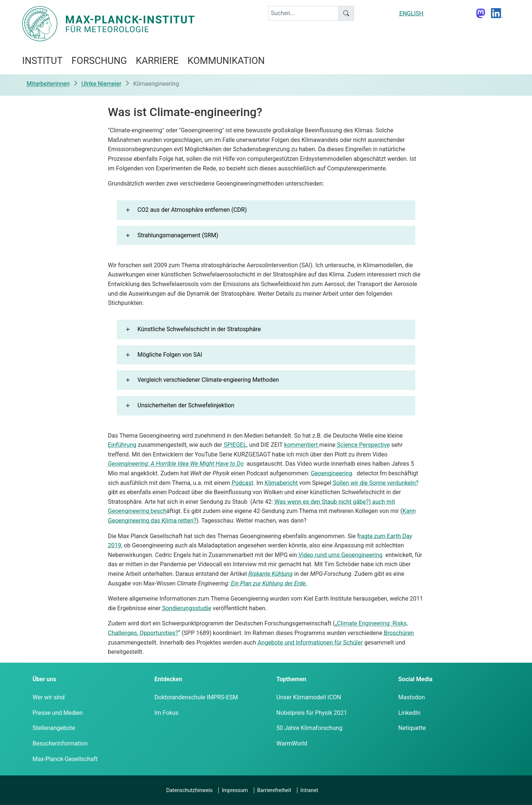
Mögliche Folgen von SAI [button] (170, 355)
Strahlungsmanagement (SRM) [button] (178, 235)
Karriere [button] (157, 61)
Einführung (122, 445)
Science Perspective (363, 445)
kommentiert (302, 445)
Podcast (243, 483)
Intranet (309, 790)
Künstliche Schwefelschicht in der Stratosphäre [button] (199, 329)
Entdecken (168, 679)
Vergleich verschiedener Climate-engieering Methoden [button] (208, 380)
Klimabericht (281, 483)
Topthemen (291, 679)
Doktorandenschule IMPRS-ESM (196, 697)
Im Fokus (166, 713)
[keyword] (303, 13)
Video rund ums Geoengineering (340, 555)
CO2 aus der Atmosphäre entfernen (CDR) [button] (192, 210)
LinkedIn (409, 713)
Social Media (415, 679)
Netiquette (412, 728)
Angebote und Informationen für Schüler (310, 643)
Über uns (44, 679)
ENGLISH (411, 13)
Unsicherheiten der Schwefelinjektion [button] (186, 405)
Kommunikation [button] (226, 61)
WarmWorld (292, 743)
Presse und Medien (58, 713)
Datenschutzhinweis (189, 790)
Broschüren (399, 633)
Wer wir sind (49, 697)
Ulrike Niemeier (102, 84)
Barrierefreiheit (274, 790)
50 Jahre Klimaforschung (309, 728)
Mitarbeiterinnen (48, 84)
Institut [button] (42, 61)
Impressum (235, 790)
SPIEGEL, (236, 445)
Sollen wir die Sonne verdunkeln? (376, 483)
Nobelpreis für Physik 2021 (312, 713)
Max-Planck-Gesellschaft (65, 759)
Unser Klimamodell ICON (309, 697)
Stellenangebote (54, 728)
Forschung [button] (99, 61)
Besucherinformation (60, 743)
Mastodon (412, 697)
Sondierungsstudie (187, 608)
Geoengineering (331, 473)
